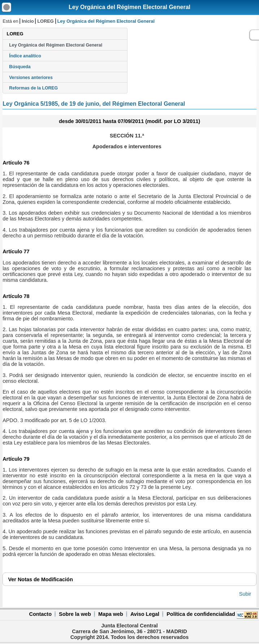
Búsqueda (20, 67)
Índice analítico (25, 56)
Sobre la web (75, 614)
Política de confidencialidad (201, 614)
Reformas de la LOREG (33, 88)
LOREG (46, 21)
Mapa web (111, 614)
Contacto (40, 614)
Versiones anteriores (31, 78)
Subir (245, 594)
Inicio (28, 21)
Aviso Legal (145, 614)
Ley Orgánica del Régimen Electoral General (129, 7)
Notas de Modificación (41, 579)
